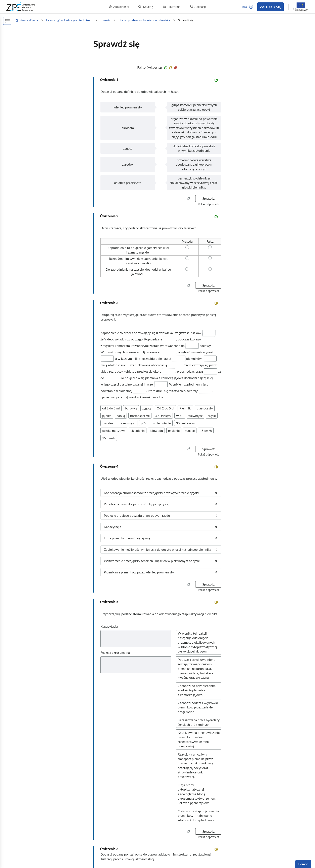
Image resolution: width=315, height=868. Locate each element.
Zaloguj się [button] (271, 7)
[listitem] (161, 493)
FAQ (244, 7)
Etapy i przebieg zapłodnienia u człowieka (144, 20)
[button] (251, 7)
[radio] (187, 241)
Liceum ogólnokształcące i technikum (69, 20)
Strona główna (27, 20)
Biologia (105, 20)
